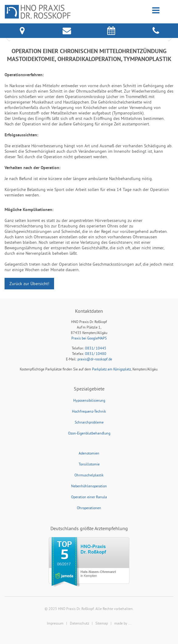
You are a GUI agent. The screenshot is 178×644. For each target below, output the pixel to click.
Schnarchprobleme (89, 422)
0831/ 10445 (96, 348)
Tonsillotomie (89, 464)
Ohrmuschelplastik (89, 475)
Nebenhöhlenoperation (89, 486)
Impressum (55, 623)
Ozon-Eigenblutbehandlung (89, 433)
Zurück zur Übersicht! (29, 284)
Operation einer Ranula (89, 497)
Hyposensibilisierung (89, 400)
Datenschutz (79, 623)
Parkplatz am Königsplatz (111, 369)
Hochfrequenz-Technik (89, 411)
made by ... (123, 623)
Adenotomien (89, 453)
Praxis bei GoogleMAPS (89, 338)
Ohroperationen (89, 508)
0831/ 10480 (96, 354)
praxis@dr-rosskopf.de (95, 359)
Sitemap (102, 623)
